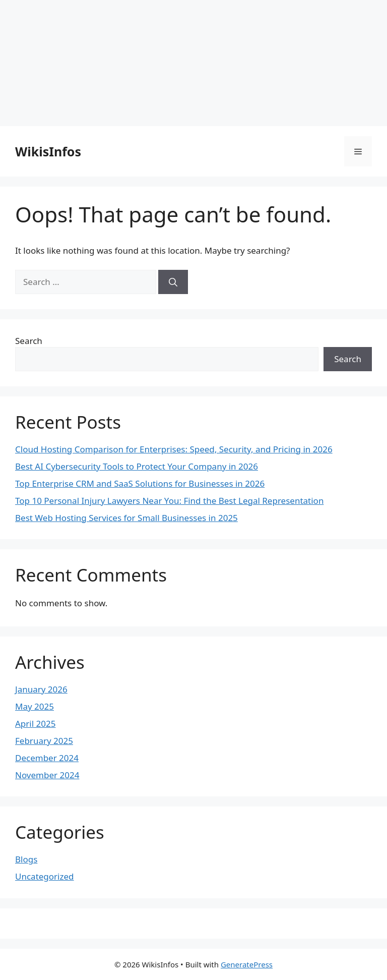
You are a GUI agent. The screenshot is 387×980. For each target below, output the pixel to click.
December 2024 (47, 758)
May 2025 (35, 706)
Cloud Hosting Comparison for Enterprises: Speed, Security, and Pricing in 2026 (174, 449)
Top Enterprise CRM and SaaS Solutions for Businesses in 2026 (140, 483)
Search (29, 341)
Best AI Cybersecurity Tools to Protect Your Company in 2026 (137, 466)
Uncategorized (45, 876)
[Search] (173, 282)
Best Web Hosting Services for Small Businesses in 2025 (126, 518)
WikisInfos (48, 151)
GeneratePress (247, 964)
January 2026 (41, 689)
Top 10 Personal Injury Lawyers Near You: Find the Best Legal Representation (169, 501)
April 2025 (35, 724)
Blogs (26, 859)
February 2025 (44, 741)
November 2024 (47, 775)
